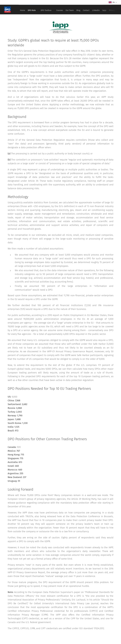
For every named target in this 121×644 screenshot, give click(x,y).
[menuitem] (23, 10)
